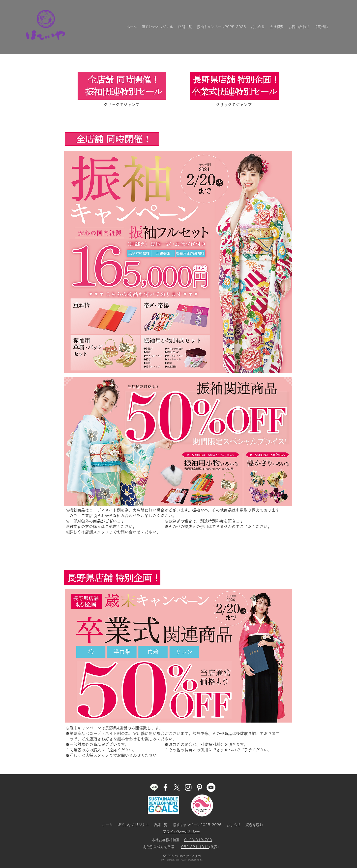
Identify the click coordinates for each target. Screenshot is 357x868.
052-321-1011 (195, 847)
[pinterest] (200, 787)
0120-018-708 (198, 840)
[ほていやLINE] (154, 787)
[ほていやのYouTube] (211, 787)
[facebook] (165, 787)
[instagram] (188, 787)
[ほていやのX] (177, 787)
